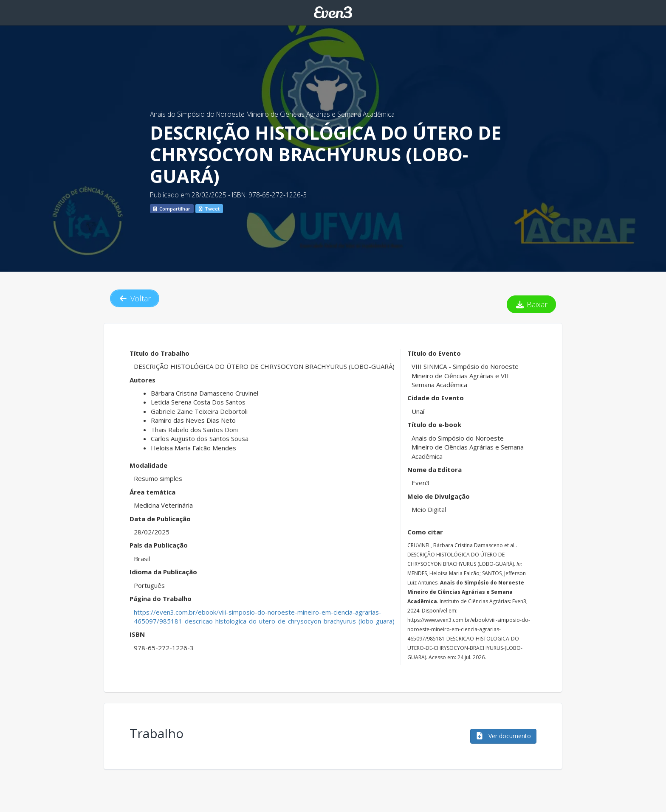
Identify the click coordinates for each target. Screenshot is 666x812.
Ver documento (503, 736)
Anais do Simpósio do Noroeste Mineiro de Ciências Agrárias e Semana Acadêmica (272, 114)
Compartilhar (172, 209)
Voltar (135, 298)
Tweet (209, 209)
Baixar (532, 304)
